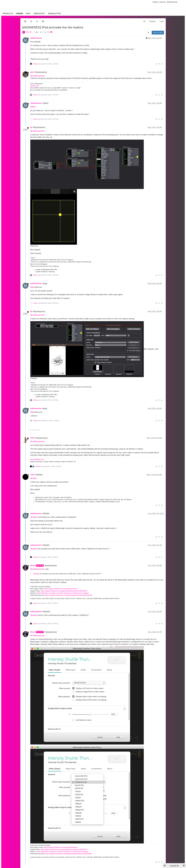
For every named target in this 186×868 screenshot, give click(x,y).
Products (8, 13)
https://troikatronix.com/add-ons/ (48, 593)
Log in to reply (158, 33)
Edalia (32, 438)
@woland (34, 615)
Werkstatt (39, 13)
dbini (32, 72)
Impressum (172, 2)
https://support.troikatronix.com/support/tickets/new (61, 589)
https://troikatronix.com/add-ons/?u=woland (74, 593)
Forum (19, 13)
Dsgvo (163, 2)
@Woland (46, 612)
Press (155, 2)
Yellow (33, 475)
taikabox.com (35, 86)
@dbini (45, 103)
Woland (33, 566)
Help (28, 13)
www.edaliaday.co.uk (37, 459)
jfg (31, 127)
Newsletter (54, 13)
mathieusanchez (36, 38)
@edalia (34, 478)
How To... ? (30, 32)
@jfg (45, 284)
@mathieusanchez (41, 72)
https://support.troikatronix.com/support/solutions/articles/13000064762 (64, 591)
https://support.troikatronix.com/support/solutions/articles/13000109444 (69, 595)
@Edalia (39, 475)
